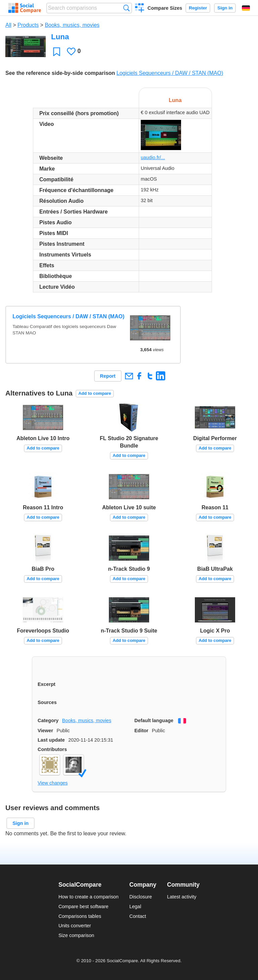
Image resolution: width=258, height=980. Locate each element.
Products (28, 25)
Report (108, 376)
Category (48, 720)
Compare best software (83, 906)
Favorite (57, 52)
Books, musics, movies (72, 25)
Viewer (45, 731)
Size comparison (76, 935)
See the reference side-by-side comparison (60, 73)
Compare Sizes (165, 8)
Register (198, 8)
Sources (47, 702)
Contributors (52, 749)
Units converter (75, 926)
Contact (138, 916)
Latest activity (182, 897)
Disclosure (141, 897)
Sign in (225, 8)
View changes (53, 783)
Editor (141, 731)
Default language (154, 720)
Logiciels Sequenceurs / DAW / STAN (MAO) (170, 73)
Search (126, 8)
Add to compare (95, 393)
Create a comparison (140, 9)
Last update (51, 740)
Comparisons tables (80, 916)
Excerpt (47, 684)
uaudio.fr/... (153, 157)
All (8, 25)
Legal (135, 906)
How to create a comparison (89, 897)
